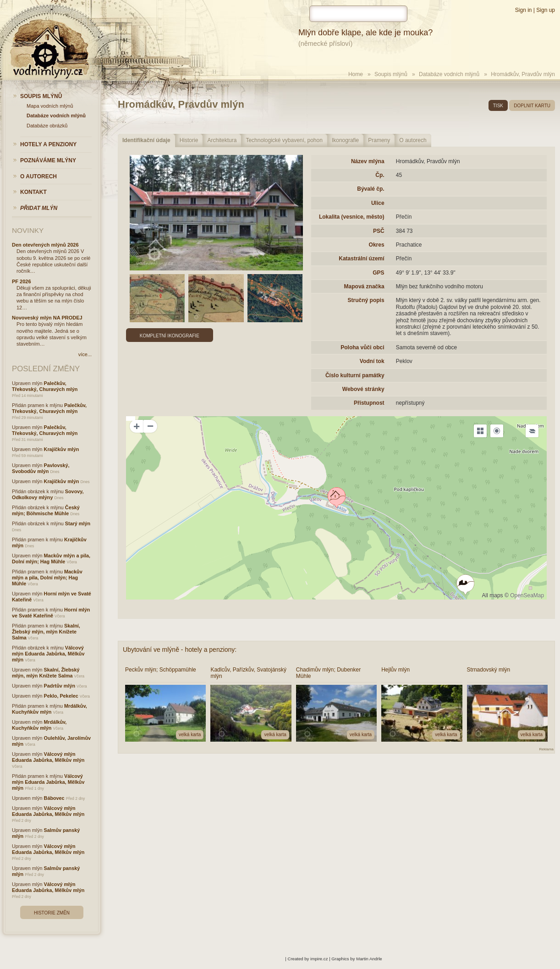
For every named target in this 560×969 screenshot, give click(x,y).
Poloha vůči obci (362, 347)
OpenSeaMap (527, 595)
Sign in (524, 10)
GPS (378, 273)
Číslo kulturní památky (355, 375)
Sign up (546, 10)
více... (85, 354)
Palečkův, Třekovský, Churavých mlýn (45, 386)
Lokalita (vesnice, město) (352, 217)
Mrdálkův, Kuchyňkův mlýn (49, 709)
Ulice (378, 203)
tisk (498, 106)
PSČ (379, 231)
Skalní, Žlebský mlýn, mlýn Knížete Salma (46, 632)
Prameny (379, 140)
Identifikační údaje (146, 140)
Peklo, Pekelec (61, 696)
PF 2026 (22, 281)
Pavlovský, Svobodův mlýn (41, 468)
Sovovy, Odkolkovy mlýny (48, 494)
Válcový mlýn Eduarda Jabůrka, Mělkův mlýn (48, 654)
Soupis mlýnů (391, 74)
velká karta (190, 735)
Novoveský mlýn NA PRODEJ (47, 318)
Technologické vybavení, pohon (284, 140)
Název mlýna (368, 161)
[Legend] (532, 431)
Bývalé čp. (371, 189)
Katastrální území (361, 259)
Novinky (28, 230)
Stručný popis (366, 300)
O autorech (413, 140)
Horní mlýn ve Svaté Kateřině (51, 613)
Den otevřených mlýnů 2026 (45, 245)
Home (356, 74)
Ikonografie (345, 140)
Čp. (380, 175)
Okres (377, 245)
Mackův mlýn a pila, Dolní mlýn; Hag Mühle (51, 559)
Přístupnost (369, 403)
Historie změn (52, 913)
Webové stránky (363, 389)
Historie (189, 140)
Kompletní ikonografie (170, 336)
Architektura (222, 140)
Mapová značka (364, 286)
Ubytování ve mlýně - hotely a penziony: (180, 650)
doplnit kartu (532, 106)
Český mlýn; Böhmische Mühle (46, 510)
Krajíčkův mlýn (62, 449)
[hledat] (358, 14)
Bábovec (54, 798)
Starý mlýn (78, 523)
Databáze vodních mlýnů (449, 74)
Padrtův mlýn (60, 686)
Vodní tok (372, 361)
